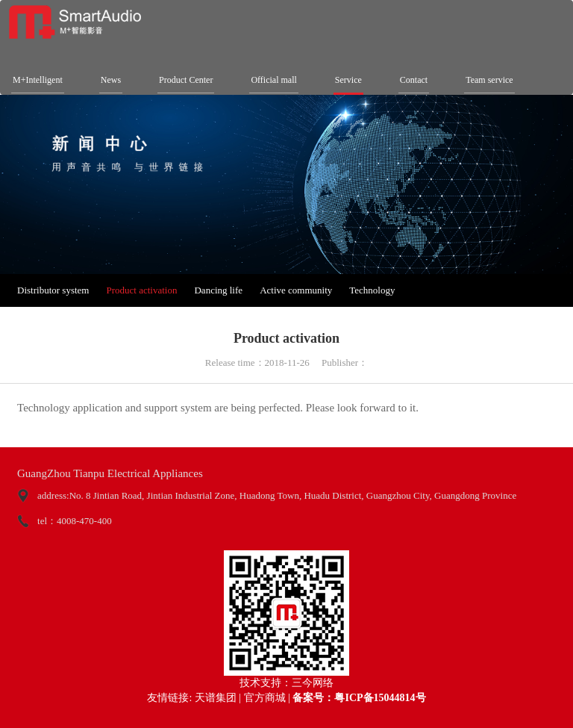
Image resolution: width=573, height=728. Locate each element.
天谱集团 (216, 698)
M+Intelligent (38, 80)
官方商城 (265, 698)
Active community (296, 290)
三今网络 (313, 683)
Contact (414, 80)
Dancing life (218, 290)
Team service (489, 80)
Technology (372, 290)
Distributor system (53, 290)
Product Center (186, 80)
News (111, 80)
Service (348, 80)
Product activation (141, 290)
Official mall (273, 80)
